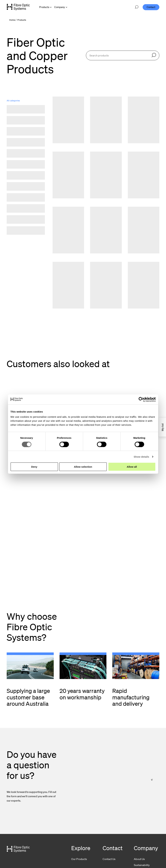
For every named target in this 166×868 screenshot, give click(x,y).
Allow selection (83, 467)
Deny (34, 467)
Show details (141, 457)
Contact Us (109, 859)
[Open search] (137, 7)
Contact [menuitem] (151, 7)
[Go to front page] (18, 7)
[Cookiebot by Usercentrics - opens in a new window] (141, 399)
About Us (139, 859)
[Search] (154, 55)
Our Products (79, 859)
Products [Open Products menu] (44, 7)
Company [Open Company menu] (60, 7)
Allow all (132, 467)
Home (12, 20)
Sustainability (142, 865)
